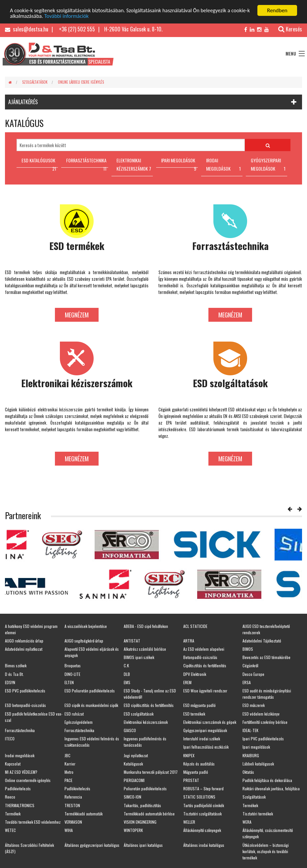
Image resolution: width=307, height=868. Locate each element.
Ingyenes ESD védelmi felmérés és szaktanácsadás (92, 742)
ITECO (10, 739)
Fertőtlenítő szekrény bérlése (265, 722)
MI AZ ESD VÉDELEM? (21, 772)
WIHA (69, 830)
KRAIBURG (251, 755)
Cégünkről (250, 665)
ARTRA (189, 641)
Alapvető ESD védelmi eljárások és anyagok (92, 652)
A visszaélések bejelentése (86, 626)
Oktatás (248, 772)
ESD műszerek (254, 705)
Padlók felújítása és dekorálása (267, 780)
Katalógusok (133, 764)
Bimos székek (16, 665)
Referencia (73, 797)
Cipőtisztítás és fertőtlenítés (205, 665)
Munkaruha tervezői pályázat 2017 (151, 772)
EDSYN (10, 682)
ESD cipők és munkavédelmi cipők (91, 705)
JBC (67, 755)
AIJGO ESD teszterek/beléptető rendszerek (266, 629)
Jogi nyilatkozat (136, 755)
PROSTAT (191, 780)
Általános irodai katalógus (204, 845)
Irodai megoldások (20, 755)
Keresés (287, 29)
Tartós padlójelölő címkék (204, 805)
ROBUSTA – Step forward (203, 788)
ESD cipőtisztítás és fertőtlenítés (149, 705)
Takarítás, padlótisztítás (142, 805)
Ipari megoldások (256, 747)
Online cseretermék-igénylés (28, 780)
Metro (69, 772)
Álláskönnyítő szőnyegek (202, 830)
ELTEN (69, 682)
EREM (187, 682)
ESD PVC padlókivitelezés (25, 691)
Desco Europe (253, 674)
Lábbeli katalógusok (258, 764)
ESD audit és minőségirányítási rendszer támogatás (267, 694)
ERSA (247, 682)
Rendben (277, 10)
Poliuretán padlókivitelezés (145, 788)
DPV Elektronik (195, 674)
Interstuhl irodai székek (202, 739)
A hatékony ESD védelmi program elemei (31, 629)
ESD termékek (194, 714)
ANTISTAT (132, 641)
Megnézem (77, 315)
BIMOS (248, 649)
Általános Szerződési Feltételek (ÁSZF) (29, 848)
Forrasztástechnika (20, 730)
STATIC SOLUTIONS (199, 797)
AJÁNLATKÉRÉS (23, 102)
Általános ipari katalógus (143, 845)
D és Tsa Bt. (14, 674)
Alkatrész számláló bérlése (145, 649)
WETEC (10, 830)
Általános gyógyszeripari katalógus (92, 845)
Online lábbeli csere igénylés (81, 82)
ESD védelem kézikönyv (261, 714)
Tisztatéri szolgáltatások (202, 814)
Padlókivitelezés (18, 788)
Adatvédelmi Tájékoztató (262, 641)
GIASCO (130, 730)
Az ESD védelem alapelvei (204, 649)
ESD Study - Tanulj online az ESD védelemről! (150, 694)
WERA (247, 822)
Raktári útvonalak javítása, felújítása (271, 788)
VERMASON (73, 822)
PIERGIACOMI (134, 780)
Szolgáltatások (35, 82)
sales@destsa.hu (27, 29)
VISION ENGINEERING (140, 822)
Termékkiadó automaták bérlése (149, 814)
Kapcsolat (13, 764)
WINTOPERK (133, 830)
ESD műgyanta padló (199, 705)
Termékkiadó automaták (84, 814)
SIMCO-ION (132, 797)
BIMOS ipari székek (139, 657)
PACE (68, 780)
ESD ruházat (74, 714)
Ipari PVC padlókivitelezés (263, 739)
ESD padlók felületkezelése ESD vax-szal (34, 717)
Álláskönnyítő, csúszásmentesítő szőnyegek (268, 833)
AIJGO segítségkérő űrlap (84, 641)
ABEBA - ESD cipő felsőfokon (146, 626)
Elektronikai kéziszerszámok (146, 722)
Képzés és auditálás (199, 764)
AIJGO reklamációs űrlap (24, 641)
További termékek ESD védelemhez (33, 822)
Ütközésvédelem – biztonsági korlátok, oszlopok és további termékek (266, 851)
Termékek (250, 805)
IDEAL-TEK (250, 730)
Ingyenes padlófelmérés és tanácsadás (145, 742)
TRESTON (72, 805)
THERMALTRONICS (20, 805)
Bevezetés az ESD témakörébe (266, 657)
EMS (127, 682)
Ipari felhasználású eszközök (206, 747)
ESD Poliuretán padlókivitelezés (90, 691)
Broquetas (73, 665)
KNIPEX (189, 755)
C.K (126, 665)
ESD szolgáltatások (139, 714)
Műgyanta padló (196, 772)
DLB (127, 674)
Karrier (70, 764)
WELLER (189, 822)
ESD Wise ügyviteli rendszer (205, 691)
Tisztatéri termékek (258, 814)
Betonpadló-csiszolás (200, 657)
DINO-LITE (72, 674)
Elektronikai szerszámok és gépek (210, 722)
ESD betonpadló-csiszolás (25, 705)
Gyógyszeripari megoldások (205, 730)
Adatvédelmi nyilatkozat (24, 649)
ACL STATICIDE (195, 626)
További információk (89, 16)
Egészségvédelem (79, 722)
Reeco (10, 797)
